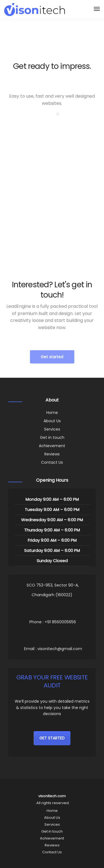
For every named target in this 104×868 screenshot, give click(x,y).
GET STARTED (52, 738)
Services (52, 429)
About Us (52, 421)
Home (52, 413)
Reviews (52, 454)
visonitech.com (52, 796)
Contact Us (52, 462)
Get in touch (52, 437)
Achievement (52, 446)
